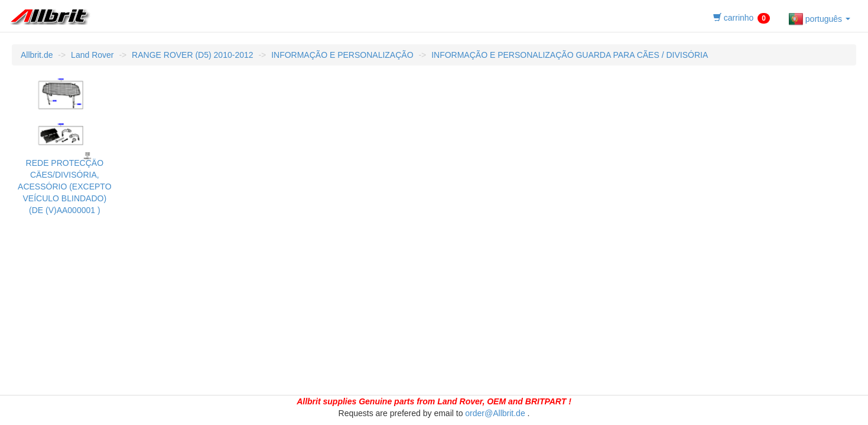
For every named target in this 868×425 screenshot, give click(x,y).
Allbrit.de (37, 55)
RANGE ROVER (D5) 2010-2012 (192, 55)
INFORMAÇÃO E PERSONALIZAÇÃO (342, 55)
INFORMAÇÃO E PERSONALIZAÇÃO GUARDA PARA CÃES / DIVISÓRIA (570, 55)
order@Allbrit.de (495, 413)
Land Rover (92, 55)
